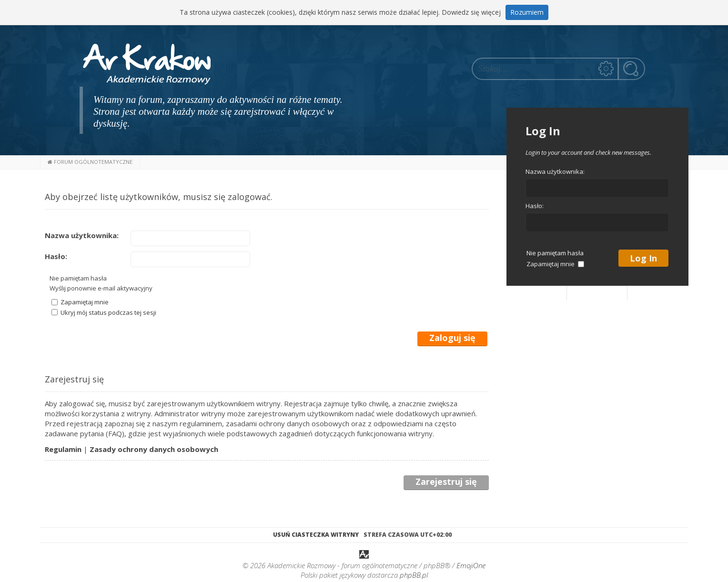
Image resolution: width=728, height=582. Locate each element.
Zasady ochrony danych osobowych (154, 449)
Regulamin (63, 449)
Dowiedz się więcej (471, 12)
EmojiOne (471, 565)
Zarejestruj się (446, 482)
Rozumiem (527, 12)
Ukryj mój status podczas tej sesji (104, 312)
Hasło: (56, 256)
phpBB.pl (414, 575)
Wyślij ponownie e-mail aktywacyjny (101, 288)
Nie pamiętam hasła (78, 278)
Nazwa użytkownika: (82, 235)
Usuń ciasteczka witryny (316, 535)
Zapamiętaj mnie (80, 302)
